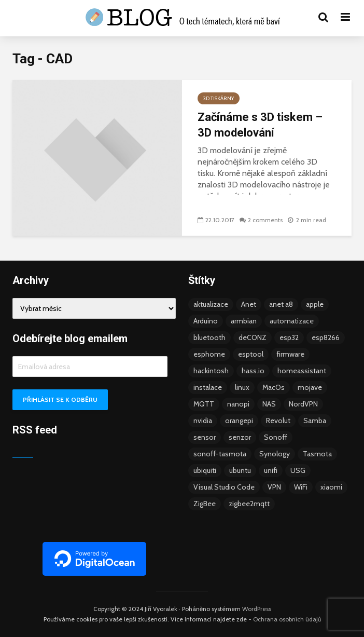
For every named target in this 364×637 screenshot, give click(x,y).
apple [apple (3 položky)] (315, 304)
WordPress (257, 609)
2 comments (265, 220)
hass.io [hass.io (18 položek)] (253, 371)
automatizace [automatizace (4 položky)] (292, 321)
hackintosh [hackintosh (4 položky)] (211, 371)
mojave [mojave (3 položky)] (310, 387)
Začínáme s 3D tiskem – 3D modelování (260, 125)
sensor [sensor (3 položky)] (205, 437)
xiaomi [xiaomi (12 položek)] (331, 487)
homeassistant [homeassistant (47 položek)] (302, 371)
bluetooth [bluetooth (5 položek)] (209, 337)
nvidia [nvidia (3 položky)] (203, 421)
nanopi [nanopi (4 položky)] (238, 404)
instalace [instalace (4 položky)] (208, 387)
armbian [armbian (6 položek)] (244, 321)
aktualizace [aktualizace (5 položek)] (211, 304)
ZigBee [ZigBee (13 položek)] (205, 504)
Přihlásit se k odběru (60, 399)
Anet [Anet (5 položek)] (249, 304)
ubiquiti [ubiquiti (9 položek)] (205, 470)
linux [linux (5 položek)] (242, 387)
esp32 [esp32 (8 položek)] (289, 337)
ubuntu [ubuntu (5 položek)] (240, 470)
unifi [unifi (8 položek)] (271, 470)
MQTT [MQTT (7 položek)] (204, 404)
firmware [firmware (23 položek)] (290, 354)
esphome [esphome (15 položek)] (209, 354)
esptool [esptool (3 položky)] (251, 354)
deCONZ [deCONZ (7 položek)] (253, 337)
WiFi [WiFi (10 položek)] (301, 487)
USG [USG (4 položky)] (298, 470)
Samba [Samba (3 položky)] (315, 421)
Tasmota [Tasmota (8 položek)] (317, 454)
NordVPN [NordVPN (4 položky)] (303, 404)
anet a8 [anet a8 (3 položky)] (281, 304)
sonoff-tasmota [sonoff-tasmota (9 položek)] (220, 454)
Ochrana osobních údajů (287, 619)
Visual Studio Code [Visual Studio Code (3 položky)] (224, 487)
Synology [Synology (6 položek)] (275, 454)
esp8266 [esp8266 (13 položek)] (326, 337)
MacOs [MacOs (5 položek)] (274, 387)
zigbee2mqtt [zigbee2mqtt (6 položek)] (249, 504)
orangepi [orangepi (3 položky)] (239, 421)
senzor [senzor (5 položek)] (240, 437)
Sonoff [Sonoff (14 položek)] (276, 437)
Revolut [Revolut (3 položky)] (278, 421)
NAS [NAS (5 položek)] (269, 404)
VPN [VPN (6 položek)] (274, 487)
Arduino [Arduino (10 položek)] (206, 321)
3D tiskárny (219, 98)
